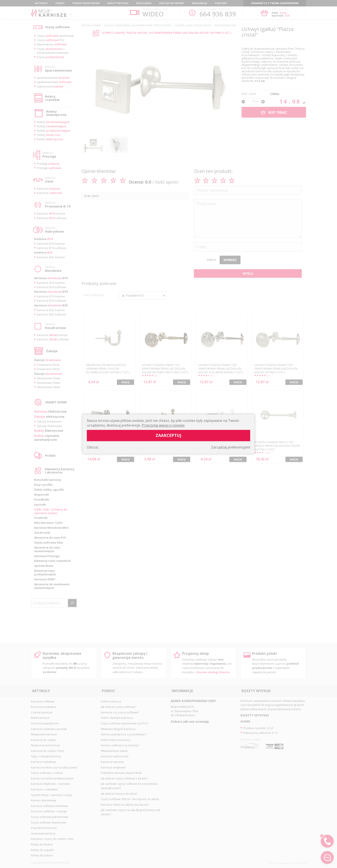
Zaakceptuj (168, 435)
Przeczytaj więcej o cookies (163, 425)
